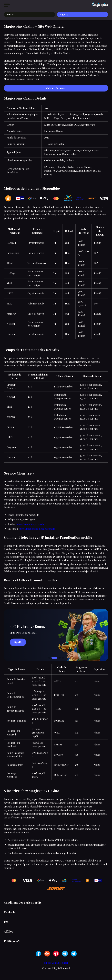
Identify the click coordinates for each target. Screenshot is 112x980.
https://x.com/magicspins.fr (30, 524)
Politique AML (13, 941)
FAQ (7, 922)
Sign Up (64, 14)
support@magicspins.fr (56, 963)
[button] (49, 658)
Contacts (10, 912)
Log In (10, 14)
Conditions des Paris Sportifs (23, 902)
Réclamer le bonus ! (56, 88)
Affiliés (8, 931)
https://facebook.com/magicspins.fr (37, 529)
